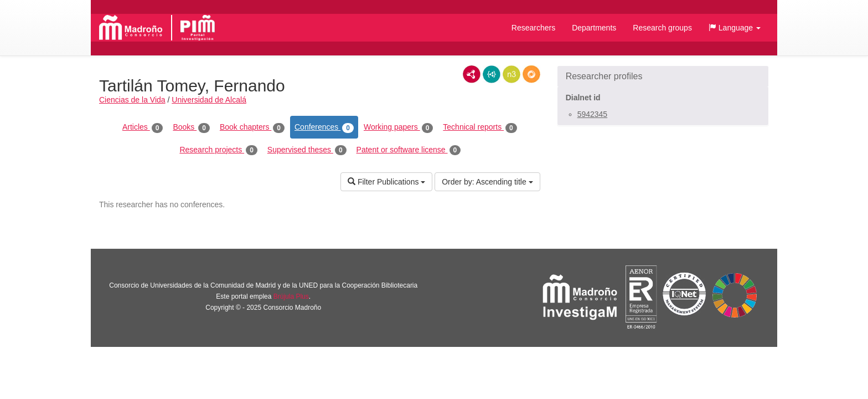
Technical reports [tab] (480, 127)
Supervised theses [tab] (307, 150)
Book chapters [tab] (252, 127)
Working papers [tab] (398, 127)
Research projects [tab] (218, 150)
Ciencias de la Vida (132, 100)
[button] (735, 28)
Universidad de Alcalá (209, 100)
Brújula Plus (291, 296)
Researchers (533, 28)
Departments (594, 28)
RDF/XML (472, 74)
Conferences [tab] (324, 127)
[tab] (663, 76)
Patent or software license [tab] (409, 150)
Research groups (662, 28)
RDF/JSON (531, 74)
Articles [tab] (143, 127)
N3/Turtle (512, 74)
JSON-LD (492, 74)
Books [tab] (191, 127)
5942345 (593, 114)
